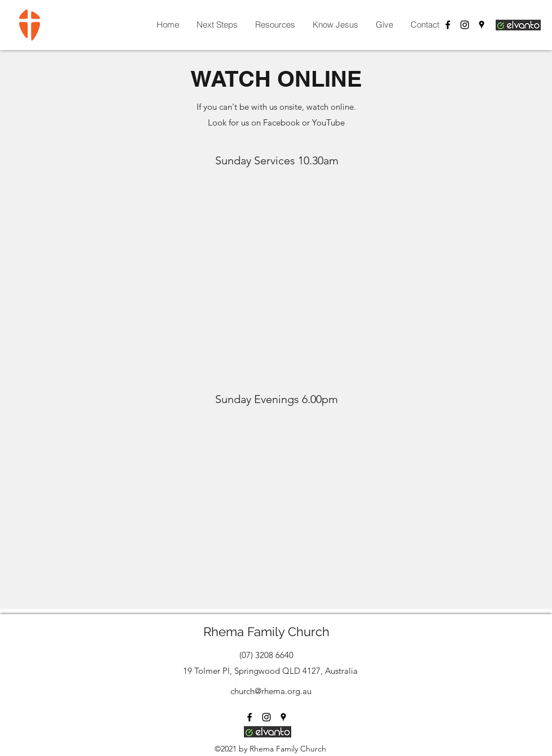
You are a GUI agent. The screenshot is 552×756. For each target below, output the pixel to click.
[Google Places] (482, 25)
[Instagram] (465, 25)
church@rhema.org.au (271, 691)
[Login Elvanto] (518, 25)
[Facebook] (448, 25)
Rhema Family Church (266, 632)
